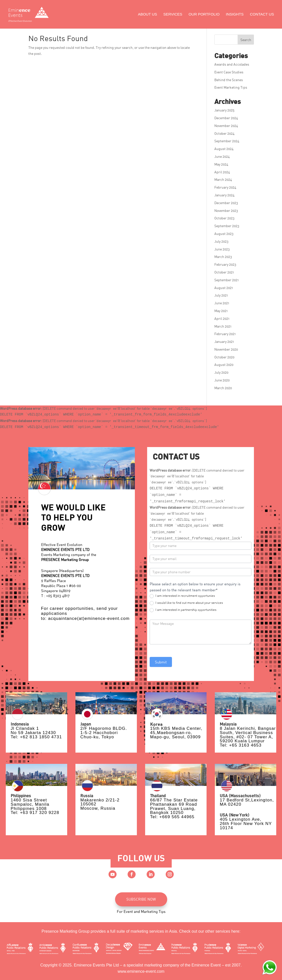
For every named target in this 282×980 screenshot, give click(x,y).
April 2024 (222, 172)
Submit (161, 662)
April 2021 (222, 318)
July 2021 (221, 295)
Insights (235, 14)
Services (173, 14)
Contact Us (262, 14)
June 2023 (222, 249)
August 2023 (224, 234)
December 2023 (226, 203)
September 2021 (226, 280)
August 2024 (224, 149)
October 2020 (224, 357)
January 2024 (224, 195)
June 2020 (222, 380)
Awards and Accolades (232, 64)
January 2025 (224, 110)
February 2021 (225, 334)
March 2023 (223, 257)
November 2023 (226, 211)
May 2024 (221, 164)
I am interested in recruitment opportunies (182, 596)
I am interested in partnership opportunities (183, 610)
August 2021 (224, 288)
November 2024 (226, 126)
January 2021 (224, 341)
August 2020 (224, 365)
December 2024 (226, 118)
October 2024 (224, 133)
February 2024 (225, 187)
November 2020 (226, 349)
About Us (147, 14)
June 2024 (222, 156)
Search (246, 40)
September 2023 (227, 226)
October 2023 (224, 218)
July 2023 (221, 241)
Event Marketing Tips (231, 87)
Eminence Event (206, 965)
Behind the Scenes (229, 80)
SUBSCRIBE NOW (141, 899)
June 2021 (222, 303)
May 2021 (221, 311)
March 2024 (223, 179)
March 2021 (223, 326)
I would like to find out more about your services (186, 603)
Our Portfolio (204, 14)
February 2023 (225, 264)
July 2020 (221, 372)
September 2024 (227, 141)
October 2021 (224, 272)
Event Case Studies (229, 72)
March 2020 (223, 388)
